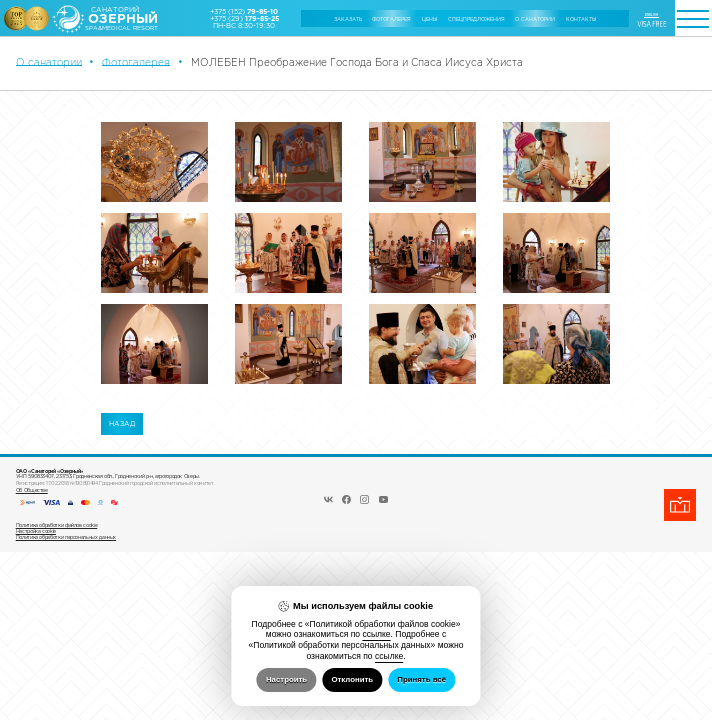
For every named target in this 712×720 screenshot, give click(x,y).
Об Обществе (32, 490)
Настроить (286, 679)
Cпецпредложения (476, 19)
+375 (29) (244, 18)
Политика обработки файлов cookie (57, 525)
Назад (122, 423)
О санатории (535, 19)
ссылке (376, 634)
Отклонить (352, 679)
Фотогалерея (391, 19)
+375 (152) (244, 11)
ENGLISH (651, 15)
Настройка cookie (36, 531)
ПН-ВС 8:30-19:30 (244, 25)
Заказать (348, 19)
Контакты (581, 19)
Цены (429, 19)
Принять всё (421, 679)
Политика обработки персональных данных (66, 537)
